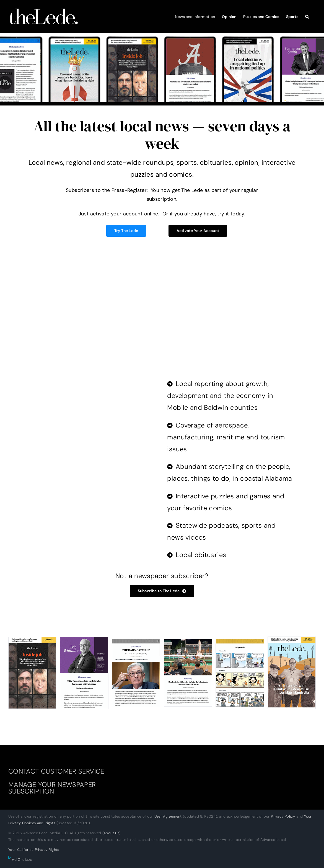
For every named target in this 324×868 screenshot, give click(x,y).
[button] (307, 16)
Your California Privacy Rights (34, 850)
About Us (111, 833)
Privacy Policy (283, 816)
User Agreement (168, 816)
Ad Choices (20, 860)
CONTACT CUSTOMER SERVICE (56, 771)
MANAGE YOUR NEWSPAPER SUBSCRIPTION (52, 788)
